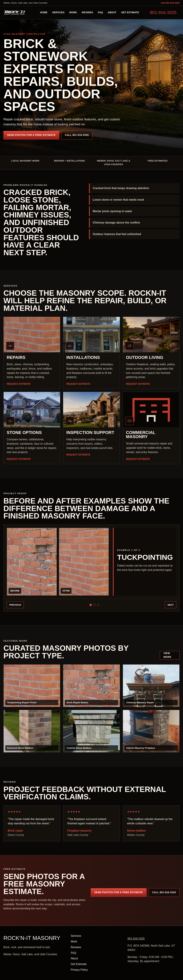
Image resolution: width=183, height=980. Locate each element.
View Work (167, 655)
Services (58, 12)
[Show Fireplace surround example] (98, 605)
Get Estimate (130, 12)
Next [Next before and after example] (171, 605)
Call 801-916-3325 (170, 3)
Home (44, 12)
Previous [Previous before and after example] (15, 605)
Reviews (87, 12)
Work (73, 12)
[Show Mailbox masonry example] (94, 605)
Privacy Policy (79, 970)
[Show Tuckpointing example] (91, 605)
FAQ (100, 12)
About (112, 12)
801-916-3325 (163, 12)
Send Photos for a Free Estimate (31, 135)
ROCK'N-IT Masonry (32, 938)
